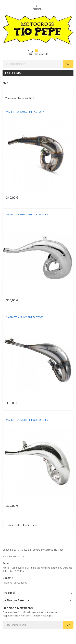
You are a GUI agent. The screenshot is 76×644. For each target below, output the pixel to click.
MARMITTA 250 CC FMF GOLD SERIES (27, 214)
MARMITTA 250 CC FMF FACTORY (25, 112)
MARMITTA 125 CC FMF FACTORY (25, 317)
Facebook (36, 6)
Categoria (13, 73)
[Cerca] (38, 64)
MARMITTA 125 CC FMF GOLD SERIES (27, 420)
